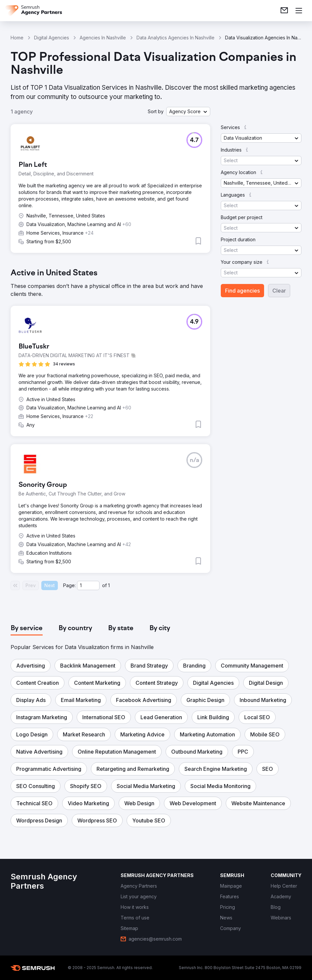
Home (17, 38)
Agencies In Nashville (103, 38)
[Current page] (88, 585)
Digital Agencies (52, 38)
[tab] (27, 629)
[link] (284, 11)
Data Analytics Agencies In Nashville (175, 38)
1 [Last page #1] (109, 585)
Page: (69, 585)
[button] (188, 112)
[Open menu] (299, 11)
